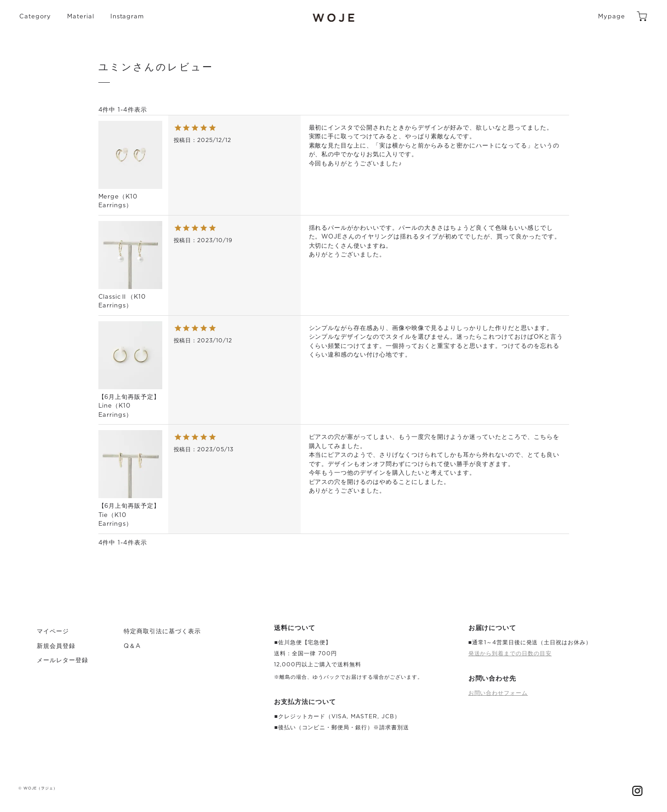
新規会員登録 (56, 646)
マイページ (53, 632)
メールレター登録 (63, 661)
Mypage (612, 17)
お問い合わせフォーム (498, 693)
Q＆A (132, 646)
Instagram (127, 17)
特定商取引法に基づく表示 (162, 632)
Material (81, 17)
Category (35, 17)
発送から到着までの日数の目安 (510, 653)
